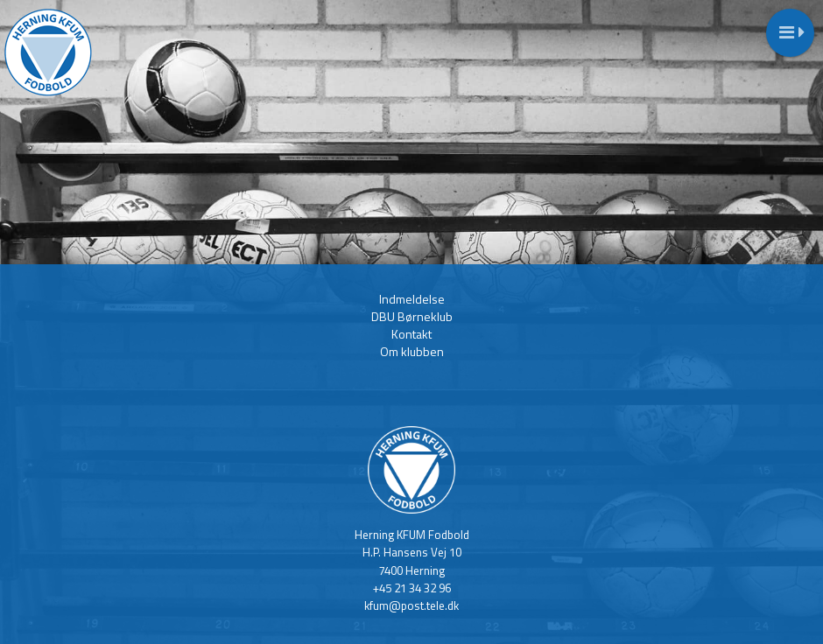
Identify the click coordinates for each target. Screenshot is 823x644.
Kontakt (411, 334)
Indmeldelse (412, 299)
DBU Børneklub (412, 316)
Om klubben (412, 351)
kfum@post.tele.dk (411, 605)
